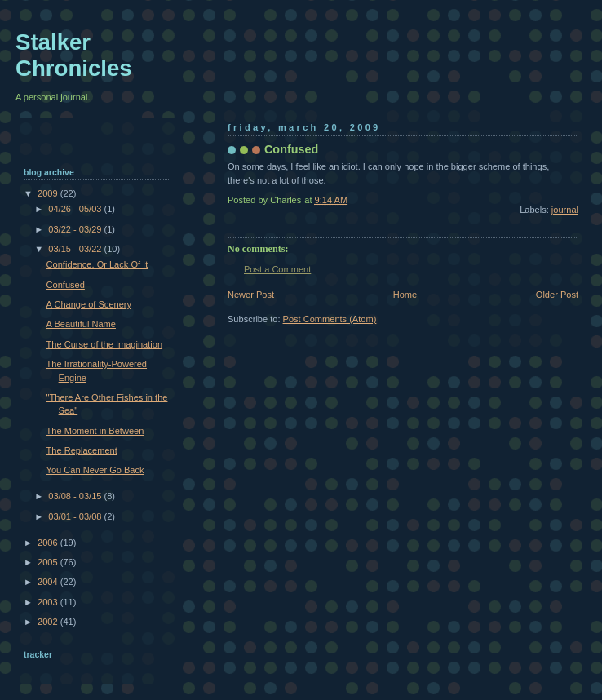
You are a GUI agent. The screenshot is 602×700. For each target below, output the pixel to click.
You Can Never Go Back (95, 470)
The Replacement (82, 450)
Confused (66, 285)
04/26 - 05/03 (76, 209)
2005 (49, 562)
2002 (49, 622)
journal (565, 210)
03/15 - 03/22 (76, 249)
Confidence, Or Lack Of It (97, 264)
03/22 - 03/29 (76, 229)
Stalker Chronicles (74, 55)
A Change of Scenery (89, 304)
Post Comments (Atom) (330, 319)
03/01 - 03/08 (76, 516)
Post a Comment (277, 269)
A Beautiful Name (81, 324)
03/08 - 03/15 (76, 496)
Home (405, 295)
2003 (49, 602)
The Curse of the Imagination (104, 344)
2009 (49, 193)
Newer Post (251, 295)
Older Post (557, 295)
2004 (49, 582)
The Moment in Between (95, 431)
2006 (49, 543)
